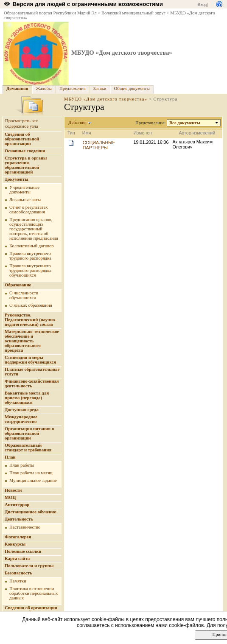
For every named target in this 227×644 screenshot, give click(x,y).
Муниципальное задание (33, 480)
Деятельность (19, 519)
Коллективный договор (32, 246)
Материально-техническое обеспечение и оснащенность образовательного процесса (32, 341)
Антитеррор (17, 505)
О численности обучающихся (24, 295)
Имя (87, 133)
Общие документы (132, 88)
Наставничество (25, 527)
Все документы (185, 123)
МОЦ (10, 497)
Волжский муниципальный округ (133, 13)
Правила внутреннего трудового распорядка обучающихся (30, 270)
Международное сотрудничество (21, 419)
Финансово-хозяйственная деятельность (32, 384)
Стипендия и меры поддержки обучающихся (30, 360)
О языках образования (31, 305)
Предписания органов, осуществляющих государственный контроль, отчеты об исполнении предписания (34, 229)
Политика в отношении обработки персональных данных (34, 593)
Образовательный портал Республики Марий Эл (50, 13)
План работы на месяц (31, 473)
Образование (18, 285)
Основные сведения (25, 151)
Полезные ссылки (23, 551)
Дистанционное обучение (30, 512)
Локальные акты (25, 200)
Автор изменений (197, 133)
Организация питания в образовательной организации (29, 433)
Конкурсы (15, 544)
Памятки (18, 581)
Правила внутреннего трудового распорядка (30, 256)
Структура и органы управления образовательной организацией (26, 165)
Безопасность (18, 573)
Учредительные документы (24, 190)
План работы (22, 465)
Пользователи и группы (29, 566)
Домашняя (17, 88)
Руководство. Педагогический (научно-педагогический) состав (31, 320)
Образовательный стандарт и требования (28, 448)
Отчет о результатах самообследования (29, 210)
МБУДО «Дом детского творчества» (122, 53)
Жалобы (44, 88)
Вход (202, 4)
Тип (71, 133)
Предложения (73, 88)
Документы (17, 179)
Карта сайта (17, 559)
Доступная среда (22, 410)
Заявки (100, 88)
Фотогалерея (18, 537)
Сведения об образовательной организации (22, 139)
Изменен (143, 133)
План (10, 457)
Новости (13, 490)
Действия (78, 122)
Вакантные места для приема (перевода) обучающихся (27, 398)
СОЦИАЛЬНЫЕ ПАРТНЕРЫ (99, 145)
